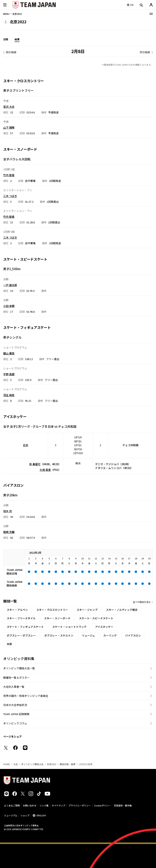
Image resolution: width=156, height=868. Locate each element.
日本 (26, 445)
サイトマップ (58, 805)
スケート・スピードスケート (96, 618)
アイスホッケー (104, 627)
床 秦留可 (35, 464)
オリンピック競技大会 (32, 764)
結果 (17, 39)
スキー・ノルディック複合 (122, 610)
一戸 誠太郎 (10, 285)
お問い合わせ (30, 805)
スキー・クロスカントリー (52, 610)
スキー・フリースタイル (21, 618)
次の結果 (145, 52)
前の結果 (11, 52)
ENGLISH (41, 815)
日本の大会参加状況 (15, 705)
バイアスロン (133, 635)
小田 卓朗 (9, 306)
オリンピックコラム (15, 723)
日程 (6, 39)
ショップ (25, 815)
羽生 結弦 (9, 395)
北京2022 (52, 764)
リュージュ (88, 635)
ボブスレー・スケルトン (59, 635)
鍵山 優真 (9, 353)
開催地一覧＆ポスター (16, 678)
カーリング (110, 635)
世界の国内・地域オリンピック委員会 (26, 696)
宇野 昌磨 (9, 374)
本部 (9, 644)
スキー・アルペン (17, 610)
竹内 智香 (9, 175)
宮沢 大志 (9, 106)
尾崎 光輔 (9, 532)
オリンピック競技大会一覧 (19, 668)
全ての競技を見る (142, 602)
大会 (15, 764)
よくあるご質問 (12, 805)
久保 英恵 (45, 470)
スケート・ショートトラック (69, 627)
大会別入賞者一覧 (14, 687)
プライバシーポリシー (80, 805)
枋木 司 (8, 511)
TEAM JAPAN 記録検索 (16, 714)
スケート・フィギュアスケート (25, 627)
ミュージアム (11, 815)
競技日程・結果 (68, 764)
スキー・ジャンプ (87, 610)
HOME (6, 764)
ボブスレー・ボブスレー (21, 635)
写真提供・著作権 (123, 805)
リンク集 (44, 805)
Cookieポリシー (102, 805)
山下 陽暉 (9, 127)
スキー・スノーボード (57, 618)
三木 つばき (10, 196)
